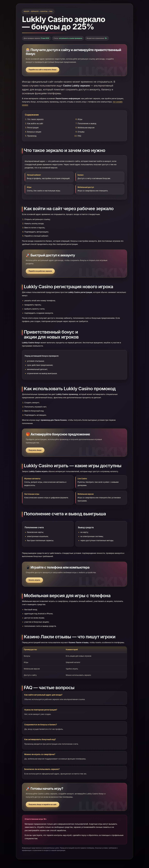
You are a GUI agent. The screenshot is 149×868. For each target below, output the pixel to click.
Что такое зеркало (35, 119)
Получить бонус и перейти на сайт (43, 804)
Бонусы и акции (34, 132)
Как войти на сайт (35, 123)
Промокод (32, 136)
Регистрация (33, 128)
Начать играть (34, 580)
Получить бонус (35, 450)
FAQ (79, 136)
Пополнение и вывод (87, 123)
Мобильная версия (86, 128)
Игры (80, 119)
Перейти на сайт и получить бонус (43, 70)
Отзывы (81, 132)
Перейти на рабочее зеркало (40, 271)
